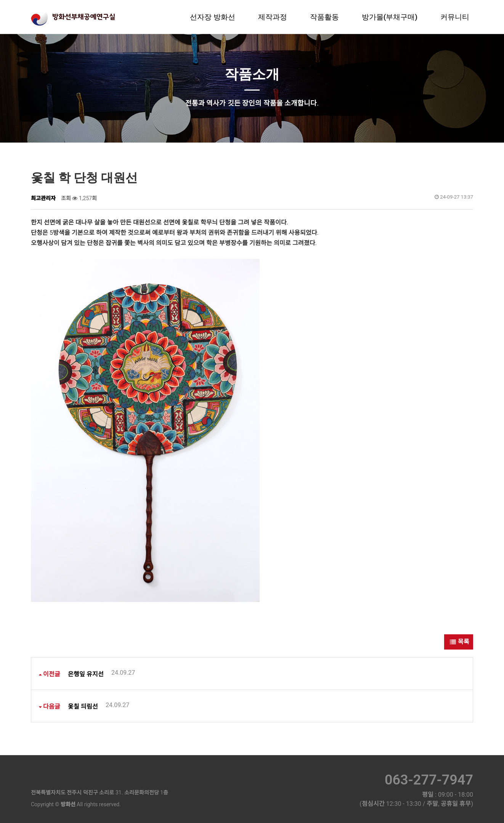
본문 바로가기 (0, 0)
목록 (459, 642)
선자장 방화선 (213, 17)
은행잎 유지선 (101, 673)
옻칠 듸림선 (99, 706)
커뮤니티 (455, 17)
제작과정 (273, 17)
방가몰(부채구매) (390, 17)
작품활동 (324, 17)
